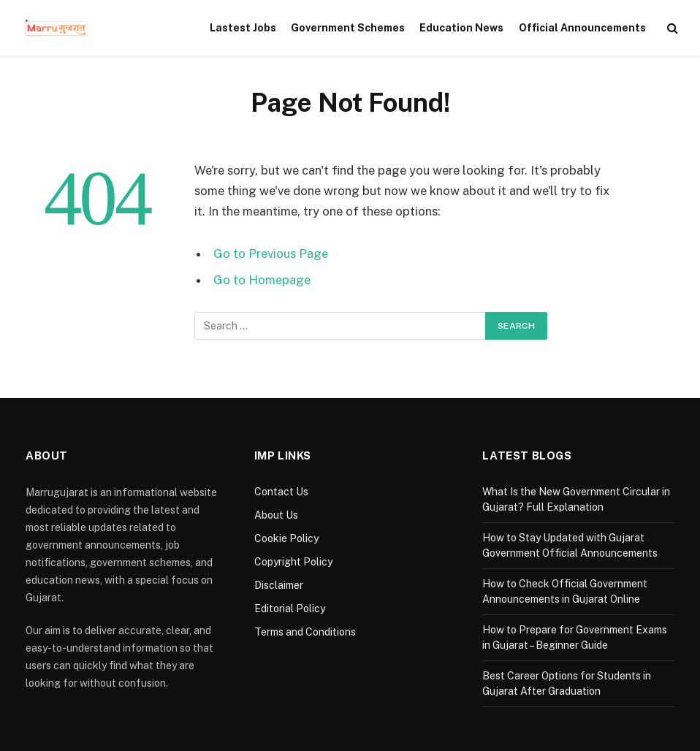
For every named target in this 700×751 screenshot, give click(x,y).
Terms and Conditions (305, 632)
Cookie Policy (286, 538)
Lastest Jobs (243, 28)
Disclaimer (279, 585)
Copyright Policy (293, 562)
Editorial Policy (290, 609)
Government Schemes (348, 28)
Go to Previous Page (271, 253)
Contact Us (281, 492)
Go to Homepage (262, 280)
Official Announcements (582, 28)
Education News (461, 28)
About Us (276, 515)
